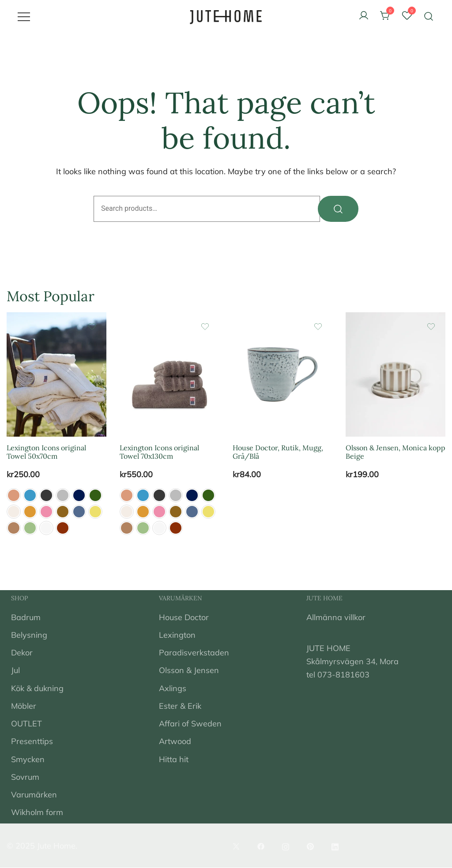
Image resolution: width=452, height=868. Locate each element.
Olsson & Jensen (189, 671)
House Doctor (184, 617)
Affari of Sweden (190, 724)
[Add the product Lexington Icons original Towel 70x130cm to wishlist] (205, 327)
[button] (14, 496)
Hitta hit (174, 759)
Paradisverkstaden (194, 653)
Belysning (29, 635)
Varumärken (34, 795)
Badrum (26, 617)
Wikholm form (37, 813)
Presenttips (32, 742)
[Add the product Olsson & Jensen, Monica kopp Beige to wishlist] (431, 327)
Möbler (24, 706)
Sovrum (25, 777)
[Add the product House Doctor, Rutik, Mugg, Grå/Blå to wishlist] (318, 327)
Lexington (177, 635)
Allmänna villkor (336, 617)
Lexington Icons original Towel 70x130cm (159, 452)
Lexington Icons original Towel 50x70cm (46, 452)
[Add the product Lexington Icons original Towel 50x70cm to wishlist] (92, 327)
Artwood (175, 742)
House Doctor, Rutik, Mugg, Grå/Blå (278, 452)
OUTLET (26, 724)
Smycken (28, 759)
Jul (15, 671)
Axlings (173, 688)
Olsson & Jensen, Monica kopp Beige (395, 452)
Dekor (22, 653)
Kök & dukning (37, 688)
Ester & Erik (180, 706)
